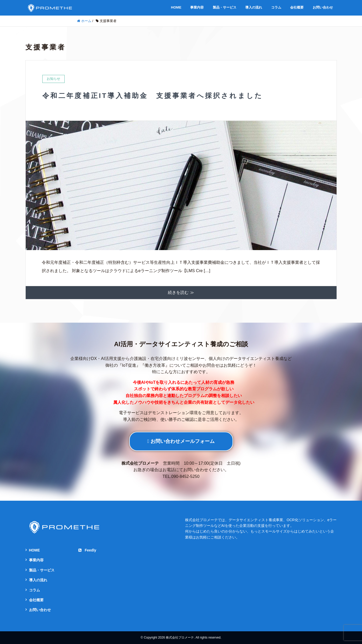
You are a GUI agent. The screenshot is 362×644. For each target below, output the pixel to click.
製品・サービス (225, 7)
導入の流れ (254, 7)
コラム (276, 7)
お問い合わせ (323, 7)
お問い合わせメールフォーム (181, 441)
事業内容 (197, 7)
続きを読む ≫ (181, 292)
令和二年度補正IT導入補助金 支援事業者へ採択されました (153, 96)
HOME (176, 7)
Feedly (87, 550)
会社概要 (297, 7)
